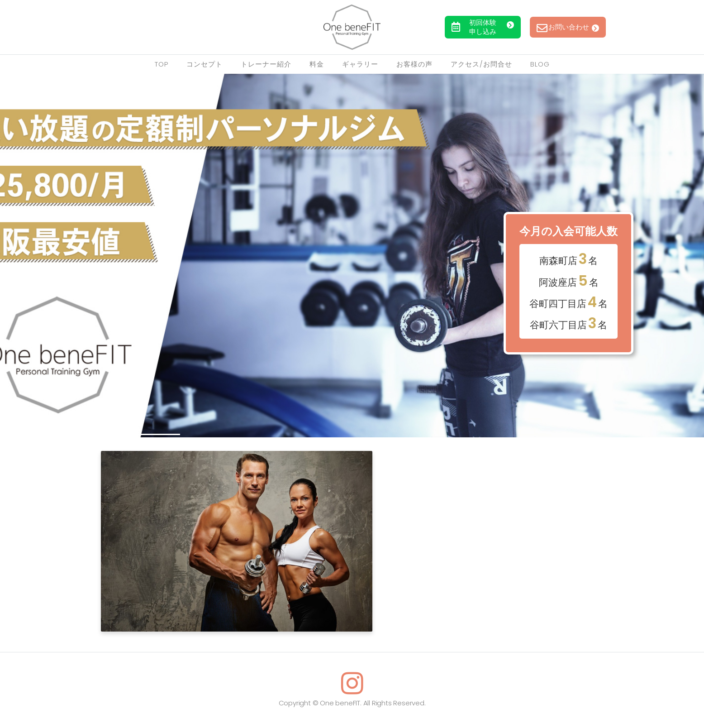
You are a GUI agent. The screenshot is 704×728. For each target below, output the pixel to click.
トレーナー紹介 (266, 64)
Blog (540, 64)
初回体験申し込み (485, 27)
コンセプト (205, 64)
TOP (162, 64)
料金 (317, 64)
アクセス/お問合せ (481, 64)
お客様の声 (414, 64)
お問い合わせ (576, 27)
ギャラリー (360, 64)
